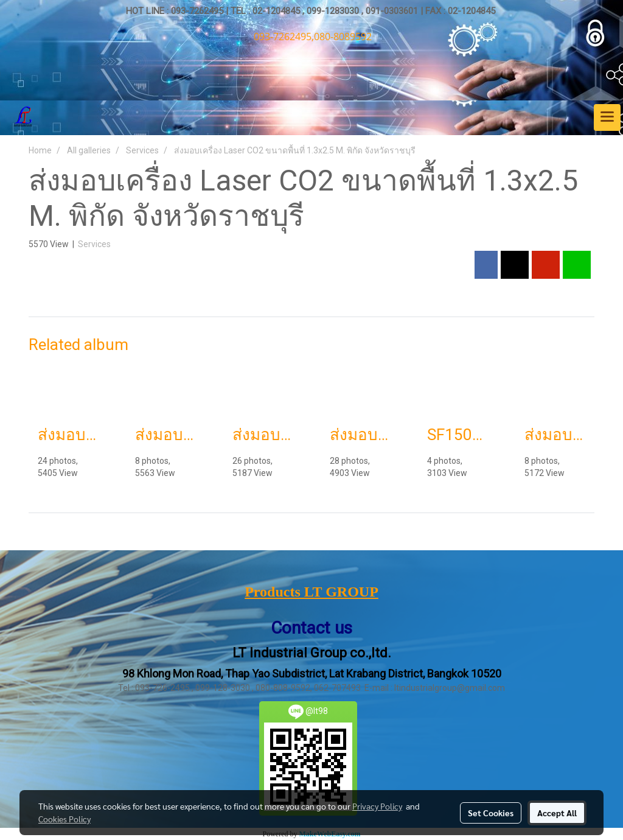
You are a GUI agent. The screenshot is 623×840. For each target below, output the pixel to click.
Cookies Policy (64, 819)
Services (94, 244)
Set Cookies (491, 813)
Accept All (557, 813)
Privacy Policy (377, 806)
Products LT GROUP (311, 592)
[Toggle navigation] (607, 117)
